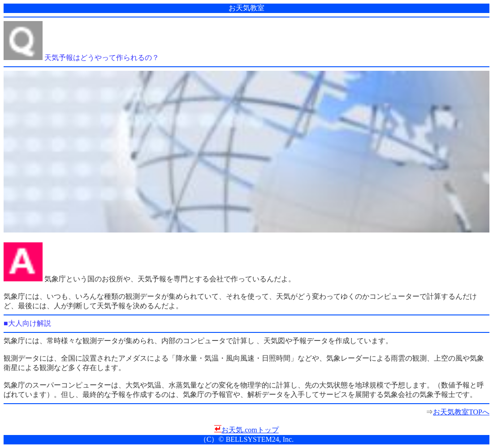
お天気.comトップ (250, 430)
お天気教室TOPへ (461, 412)
